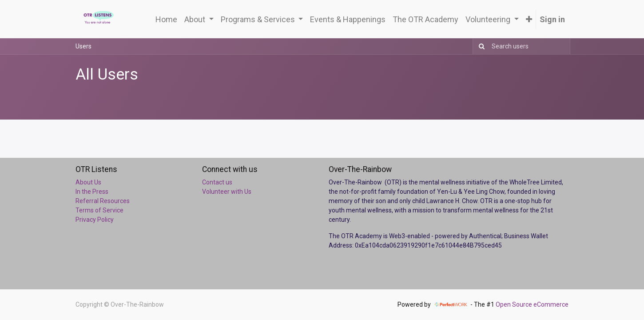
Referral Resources (103, 201)
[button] (529, 19)
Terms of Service (99, 210)
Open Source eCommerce (532, 304)
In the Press (92, 192)
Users (83, 46)
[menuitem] (166, 19)
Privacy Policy (95, 220)
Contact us (217, 182)
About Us (88, 182)
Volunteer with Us (227, 192)
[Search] (480, 46)
